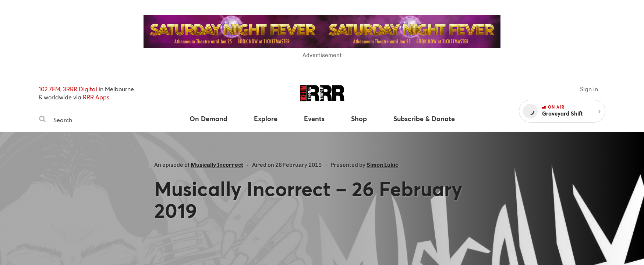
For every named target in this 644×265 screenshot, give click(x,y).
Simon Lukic (382, 165)
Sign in (589, 89)
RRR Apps (96, 97)
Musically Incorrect (217, 165)
